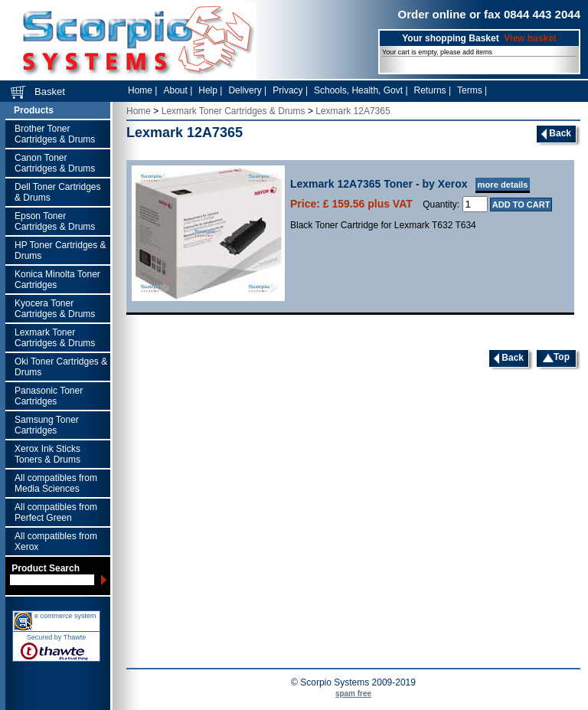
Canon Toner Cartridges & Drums (55, 163)
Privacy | (290, 90)
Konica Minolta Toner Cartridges (57, 280)
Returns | (433, 90)
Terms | (472, 90)
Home (139, 111)
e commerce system (65, 616)
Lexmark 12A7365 (353, 111)
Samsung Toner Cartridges (47, 425)
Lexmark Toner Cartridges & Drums (55, 338)
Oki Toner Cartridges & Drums (61, 367)
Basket (50, 92)
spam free (353, 694)
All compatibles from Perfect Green (56, 512)
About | (178, 90)
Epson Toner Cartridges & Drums (55, 221)
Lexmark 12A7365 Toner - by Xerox (410, 184)
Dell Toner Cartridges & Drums (58, 192)
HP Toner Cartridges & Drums (60, 250)
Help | (210, 90)
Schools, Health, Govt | (361, 90)
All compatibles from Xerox (56, 541)
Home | (142, 90)
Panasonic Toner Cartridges (49, 396)
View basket (530, 38)
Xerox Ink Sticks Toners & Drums (47, 454)
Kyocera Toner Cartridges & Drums (55, 309)
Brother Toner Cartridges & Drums (55, 134)
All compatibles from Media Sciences (56, 483)
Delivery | (247, 90)
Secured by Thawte (56, 637)
